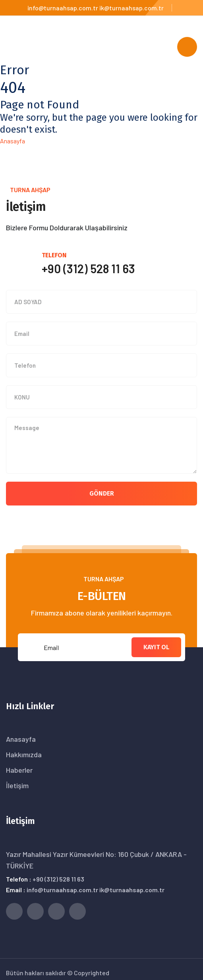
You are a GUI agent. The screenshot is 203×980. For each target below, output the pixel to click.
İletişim (17, 785)
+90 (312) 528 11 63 (58, 879)
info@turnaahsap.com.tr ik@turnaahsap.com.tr (96, 8)
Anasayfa (13, 141)
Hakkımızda (24, 754)
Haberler (19, 770)
